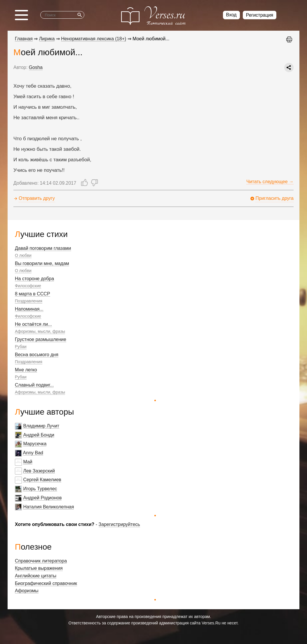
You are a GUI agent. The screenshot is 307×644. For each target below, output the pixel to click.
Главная (24, 39)
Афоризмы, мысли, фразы (40, 331)
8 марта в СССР (33, 294)
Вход (231, 15)
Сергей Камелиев (42, 480)
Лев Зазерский (39, 471)
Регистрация (260, 15)
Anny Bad (33, 453)
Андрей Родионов (42, 498)
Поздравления (29, 301)
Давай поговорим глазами (43, 248)
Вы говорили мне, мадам (42, 263)
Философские (28, 286)
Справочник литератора (41, 561)
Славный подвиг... (34, 385)
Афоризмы (27, 591)
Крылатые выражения (39, 568)
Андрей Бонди (39, 435)
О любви (23, 255)
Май (28, 462)
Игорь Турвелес (40, 489)
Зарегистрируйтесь (119, 524)
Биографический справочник (46, 583)
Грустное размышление (41, 339)
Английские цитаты (36, 576)
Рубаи (21, 347)
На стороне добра (34, 279)
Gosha (36, 67)
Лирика (47, 39)
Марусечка (35, 444)
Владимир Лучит (41, 426)
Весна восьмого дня (37, 355)
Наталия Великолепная (48, 507)
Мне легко (26, 370)
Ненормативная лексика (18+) (94, 39)
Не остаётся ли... (33, 324)
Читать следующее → (270, 182)
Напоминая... (29, 309)
